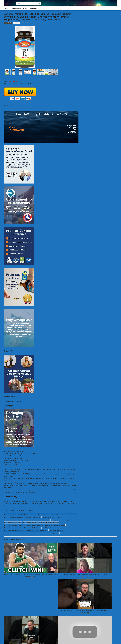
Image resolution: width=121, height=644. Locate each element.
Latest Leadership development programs (49, 523)
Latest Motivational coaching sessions (13, 528)
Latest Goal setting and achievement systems (38, 520)
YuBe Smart (9, 3)
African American (16, 9)
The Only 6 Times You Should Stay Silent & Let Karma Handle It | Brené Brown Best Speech (106, 558)
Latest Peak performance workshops (52, 528)
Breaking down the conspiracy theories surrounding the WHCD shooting (38, 558)
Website (6, 620)
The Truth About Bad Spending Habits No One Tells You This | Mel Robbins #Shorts (83, 558)
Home (7, 9)
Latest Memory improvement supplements (14, 525)
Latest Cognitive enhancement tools (32, 517)
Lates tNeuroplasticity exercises (25, 515)
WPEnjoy (72, 641)
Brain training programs (10, 515)
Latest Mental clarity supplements (35, 525)
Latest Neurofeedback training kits (33, 528)
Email (37, 613)
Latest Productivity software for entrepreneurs (36, 530)
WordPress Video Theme (62, 641)
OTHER (25, 9)
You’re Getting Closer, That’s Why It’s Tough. (106, 577)
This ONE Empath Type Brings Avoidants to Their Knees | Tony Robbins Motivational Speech (61, 578)
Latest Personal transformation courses (14, 530)
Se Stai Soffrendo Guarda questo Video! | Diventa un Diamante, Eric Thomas (15, 578)
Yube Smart (16, 23)
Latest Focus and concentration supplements (15, 520)
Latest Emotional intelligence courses (52, 517)
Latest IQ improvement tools (30, 523)
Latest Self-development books (57, 530)
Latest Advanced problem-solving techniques (65, 515)
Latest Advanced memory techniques (44, 515)
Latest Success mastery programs (51, 533)
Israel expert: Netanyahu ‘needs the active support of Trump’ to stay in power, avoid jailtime (83, 578)
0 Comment (34, 23)
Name (6, 613)
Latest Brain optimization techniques (13, 517)
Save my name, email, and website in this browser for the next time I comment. (27, 628)
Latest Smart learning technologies (32, 533)
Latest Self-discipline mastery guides (13, 533)
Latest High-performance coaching (60, 520)
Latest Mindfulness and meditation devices (55, 525)
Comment (7, 594)
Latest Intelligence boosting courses (13, 523)
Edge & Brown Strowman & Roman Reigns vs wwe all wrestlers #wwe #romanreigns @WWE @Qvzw (38, 578)
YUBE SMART (34, 9)
